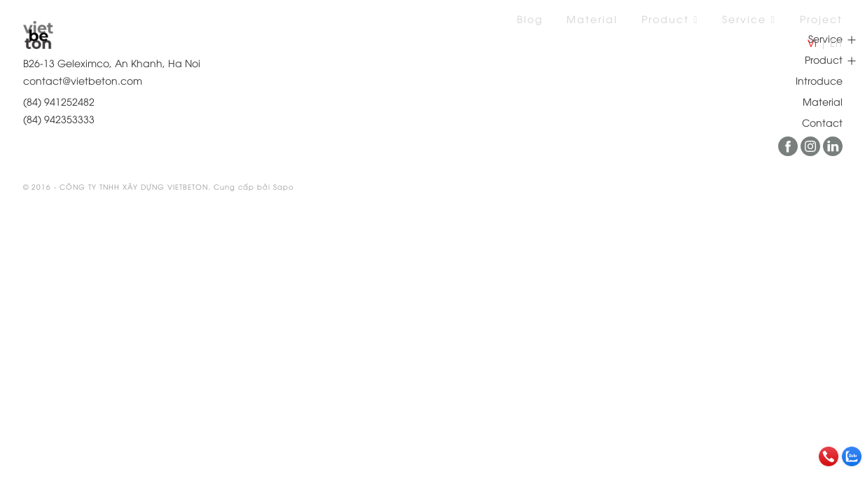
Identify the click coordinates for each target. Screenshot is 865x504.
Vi (812, 42)
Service (749, 19)
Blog (530, 19)
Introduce (819, 80)
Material (592, 19)
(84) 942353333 (59, 119)
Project (821, 19)
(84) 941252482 (59, 101)
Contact (822, 122)
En (836, 42)
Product (670, 19)
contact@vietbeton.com (83, 80)
